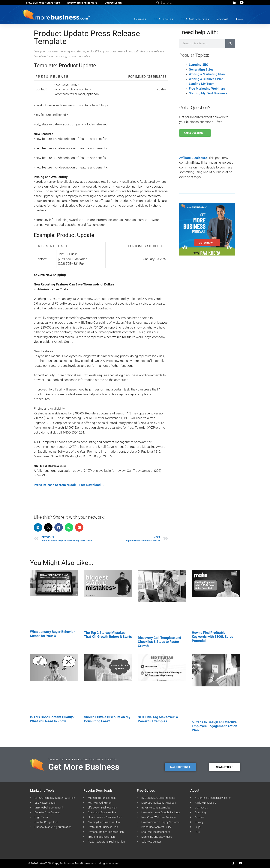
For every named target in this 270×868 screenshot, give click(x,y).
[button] (38, 527)
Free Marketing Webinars (207, 89)
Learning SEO (199, 65)
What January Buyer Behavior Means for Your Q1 (52, 634)
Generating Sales (201, 69)
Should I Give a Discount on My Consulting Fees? (107, 719)
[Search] (230, 43)
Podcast (222, 19)
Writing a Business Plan (206, 79)
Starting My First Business (208, 93)
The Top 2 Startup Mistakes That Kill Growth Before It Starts (108, 635)
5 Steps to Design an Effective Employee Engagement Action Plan (214, 726)
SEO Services (163, 19)
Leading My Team (202, 84)
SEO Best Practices (195, 19)
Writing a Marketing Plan (207, 74)
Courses (140, 19)
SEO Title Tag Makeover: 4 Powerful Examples (158, 719)
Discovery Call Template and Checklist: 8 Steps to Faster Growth (159, 642)
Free (239, 19)
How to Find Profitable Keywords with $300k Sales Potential (212, 637)
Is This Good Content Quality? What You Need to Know (52, 719)
